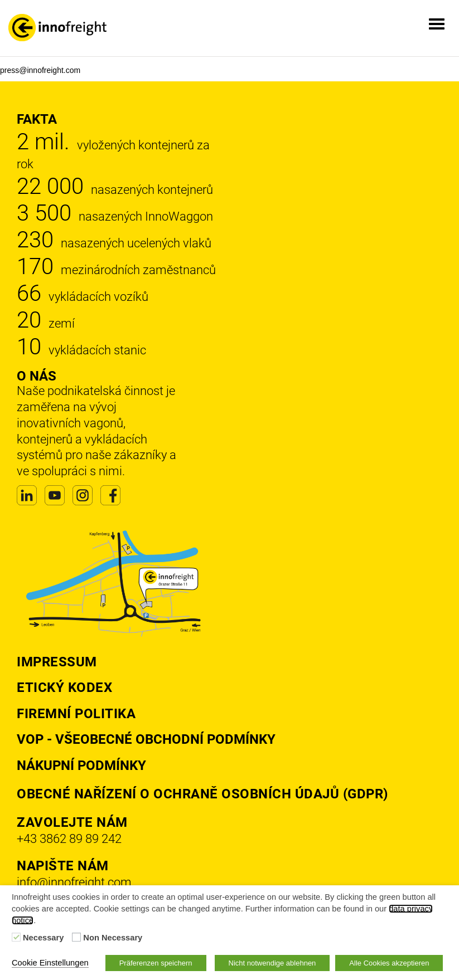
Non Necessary (113, 938)
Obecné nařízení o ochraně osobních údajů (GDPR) (202, 794)
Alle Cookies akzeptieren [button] (389, 963)
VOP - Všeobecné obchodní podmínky (146, 739)
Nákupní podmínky (81, 766)
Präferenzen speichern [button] (156, 963)
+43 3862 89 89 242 (69, 839)
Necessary (43, 938)
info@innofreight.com (74, 882)
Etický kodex (64, 688)
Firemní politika (76, 714)
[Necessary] (16, 937)
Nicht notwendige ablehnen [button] (272, 963)
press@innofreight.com (40, 70)
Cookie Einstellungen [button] (50, 963)
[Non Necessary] (76, 937)
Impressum (57, 662)
